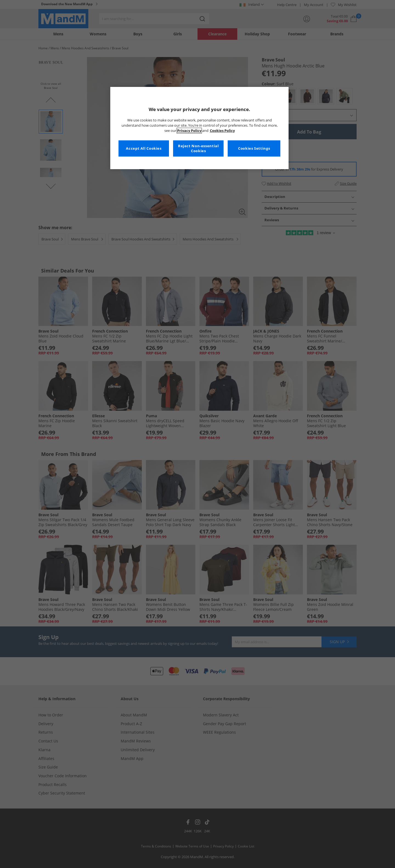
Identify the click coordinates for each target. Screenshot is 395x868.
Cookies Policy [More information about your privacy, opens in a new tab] (222, 131)
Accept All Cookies (144, 148)
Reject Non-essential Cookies (198, 148)
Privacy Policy (189, 131)
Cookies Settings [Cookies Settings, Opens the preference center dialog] (254, 148)
